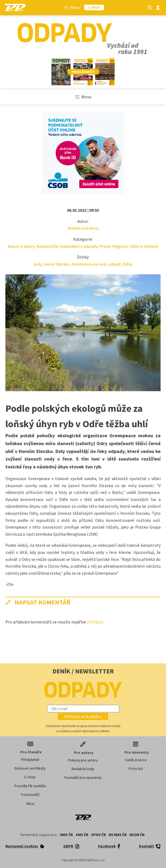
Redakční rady (83, 769)
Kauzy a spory (21, 246)
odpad (114, 264)
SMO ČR (66, 835)
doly (38, 264)
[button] (83, 716)
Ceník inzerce (136, 760)
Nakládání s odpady (79, 246)
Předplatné (30, 760)
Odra (127, 264)
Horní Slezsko (57, 264)
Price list (136, 769)
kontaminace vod (89, 264)
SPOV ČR (99, 835)
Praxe (105, 246)
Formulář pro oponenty (83, 777)
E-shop (30, 777)
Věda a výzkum (144, 246)
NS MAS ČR (118, 835)
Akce (30, 803)
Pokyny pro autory (83, 760)
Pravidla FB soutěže (30, 786)
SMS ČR (82, 835)
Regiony (120, 246)
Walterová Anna (83, 228)
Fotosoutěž (30, 795)
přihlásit (95, 622)
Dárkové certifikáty (30, 768)
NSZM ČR (137, 835)
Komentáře (47, 246)
